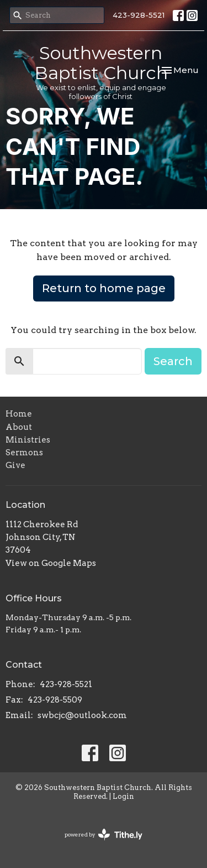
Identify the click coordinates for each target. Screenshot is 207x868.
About (19, 427)
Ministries (28, 440)
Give (15, 465)
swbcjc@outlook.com (82, 715)
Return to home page (104, 288)
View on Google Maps (51, 563)
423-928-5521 (139, 15)
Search (173, 361)
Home (19, 414)
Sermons (24, 453)
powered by (104, 835)
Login (123, 796)
